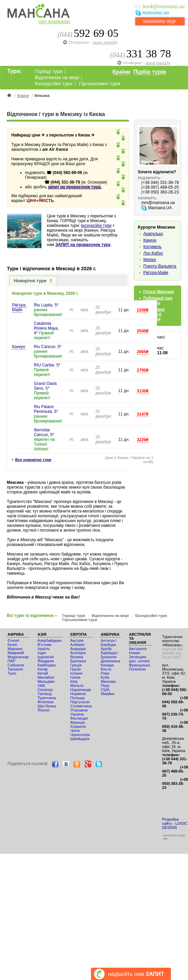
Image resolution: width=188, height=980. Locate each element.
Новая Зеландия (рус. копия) (139, 657)
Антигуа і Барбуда (109, 643)
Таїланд (45, 694)
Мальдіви (46, 681)
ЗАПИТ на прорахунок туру (83, 245)
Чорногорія (80, 735)
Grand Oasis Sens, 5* (45, 386)
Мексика (108, 681)
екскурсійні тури (96, 226)
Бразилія (109, 657)
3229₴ (143, 440)
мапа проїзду (105, 42)
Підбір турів (150, 72)
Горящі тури (49, 71)
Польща (78, 698)
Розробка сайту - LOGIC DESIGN (175, 823)
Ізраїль (44, 649)
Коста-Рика (106, 671)
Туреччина (47, 698)
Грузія (76, 669)
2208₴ (143, 310)
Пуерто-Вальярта (160, 266)
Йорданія (46, 661)
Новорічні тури (33, 281)
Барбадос (110, 653)
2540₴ (143, 331)
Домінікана (111, 661)
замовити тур (159, 21)
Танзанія (15, 669)
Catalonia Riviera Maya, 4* (46, 328)
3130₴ (143, 391)
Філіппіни (46, 702)
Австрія (77, 640)
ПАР (11, 661)
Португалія (80, 702)
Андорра (78, 649)
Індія (42, 653)
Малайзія (46, 677)
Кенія (12, 645)
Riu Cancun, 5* (48, 347)
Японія (44, 710)
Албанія (77, 645)
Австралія (138, 649)
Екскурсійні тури (54, 84)
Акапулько (153, 234)
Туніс (12, 673)
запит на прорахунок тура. (75, 187)
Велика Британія (78, 659)
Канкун (18, 347)
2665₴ (143, 352)
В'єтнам (45, 645)
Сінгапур (45, 690)
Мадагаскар (18, 657)
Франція (78, 722)
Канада (107, 665)
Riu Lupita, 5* (46, 305)
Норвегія (78, 694)
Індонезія (46, 657)
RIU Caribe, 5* (47, 365)
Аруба (106, 649)
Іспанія (77, 673)
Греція (76, 665)
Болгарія (78, 653)
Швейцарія (80, 739)
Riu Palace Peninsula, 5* (46, 409)
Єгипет (14, 640)
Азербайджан (50, 640)
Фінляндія (79, 718)
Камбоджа (47, 665)
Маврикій (16, 653)
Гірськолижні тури (100, 84)
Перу (105, 686)
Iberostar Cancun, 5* (44, 432)
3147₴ (143, 414)
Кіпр (74, 681)
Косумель (152, 247)
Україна (77, 714)
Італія (75, 677)
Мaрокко (15, 649)
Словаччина (81, 706)
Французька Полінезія (139, 667)
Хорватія (78, 726)
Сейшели (16, 665)
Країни (121, 72)
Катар (43, 669)
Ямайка (108, 694)
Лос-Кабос (153, 253)
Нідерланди (81, 690)
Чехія (75, 731)
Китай (43, 673)
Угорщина (79, 710)
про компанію (54, 21)
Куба (105, 677)
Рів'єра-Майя (19, 307)
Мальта (77, 686)
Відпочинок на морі (57, 77)
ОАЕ (42, 686)
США (105, 690)
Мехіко (150, 260)
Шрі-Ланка (47, 706)
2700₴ (143, 370)
